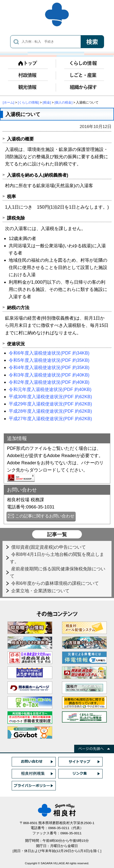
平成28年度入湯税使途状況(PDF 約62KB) (50, 411)
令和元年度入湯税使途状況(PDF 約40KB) (50, 389)
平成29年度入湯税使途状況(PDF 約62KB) (50, 404)
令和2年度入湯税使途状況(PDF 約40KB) (49, 382)
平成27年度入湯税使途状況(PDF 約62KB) (50, 419)
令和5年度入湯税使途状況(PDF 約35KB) (49, 360)
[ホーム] (8, 102)
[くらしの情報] (28, 102)
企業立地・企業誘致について (41, 591)
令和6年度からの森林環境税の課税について (56, 583)
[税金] (47, 102)
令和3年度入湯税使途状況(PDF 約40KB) (49, 375)
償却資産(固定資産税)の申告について (49, 547)
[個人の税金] (63, 102)
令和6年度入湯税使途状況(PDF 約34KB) (49, 353)
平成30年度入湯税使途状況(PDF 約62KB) (50, 397)
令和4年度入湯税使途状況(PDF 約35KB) (49, 367)
